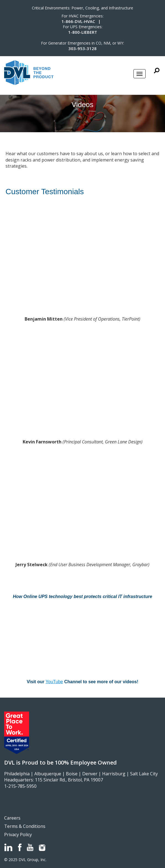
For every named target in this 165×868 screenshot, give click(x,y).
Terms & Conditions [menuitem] (25, 826)
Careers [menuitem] (12, 818)
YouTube (54, 682)
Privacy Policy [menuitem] (18, 835)
